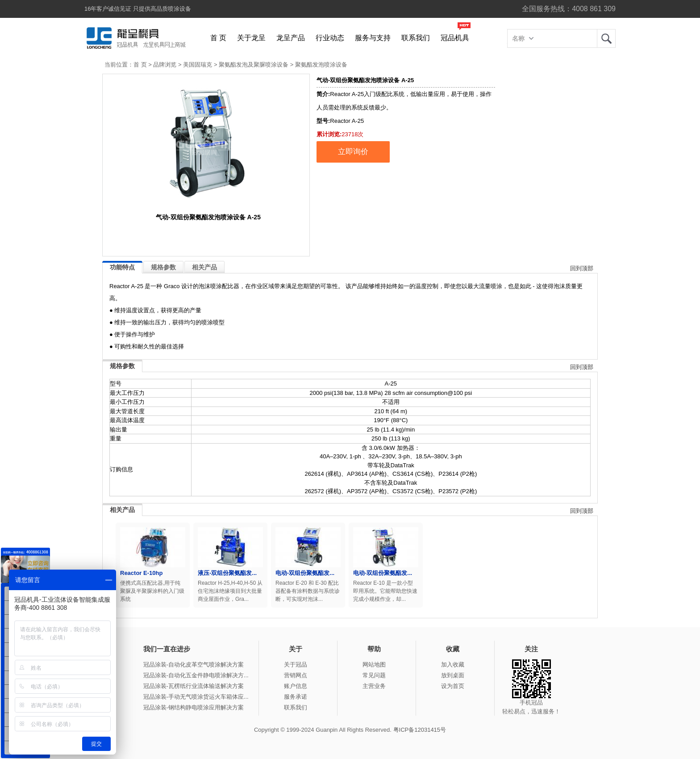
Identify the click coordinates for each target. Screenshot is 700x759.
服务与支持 (373, 38)
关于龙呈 (251, 38)
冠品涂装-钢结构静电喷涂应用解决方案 (194, 707)
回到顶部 (582, 268)
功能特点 (122, 267)
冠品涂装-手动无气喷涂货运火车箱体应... (196, 697)
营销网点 (296, 675)
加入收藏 (453, 665)
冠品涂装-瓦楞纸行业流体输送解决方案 (194, 686)
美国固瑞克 (198, 65)
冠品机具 (455, 38)
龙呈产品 (291, 38)
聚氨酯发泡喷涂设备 (321, 65)
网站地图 (374, 665)
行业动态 (330, 38)
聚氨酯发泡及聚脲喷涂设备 (254, 65)
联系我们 (416, 38)
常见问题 (374, 675)
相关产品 (204, 267)
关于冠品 (296, 665)
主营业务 (374, 686)
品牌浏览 (165, 65)
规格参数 (163, 267)
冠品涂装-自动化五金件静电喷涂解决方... (196, 675)
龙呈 (606, 38)
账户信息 (296, 686)
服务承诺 (296, 697)
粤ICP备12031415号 (420, 730)
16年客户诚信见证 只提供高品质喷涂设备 (138, 9)
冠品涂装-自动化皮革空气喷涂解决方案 (194, 665)
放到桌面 (453, 675)
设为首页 (453, 686)
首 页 (218, 38)
